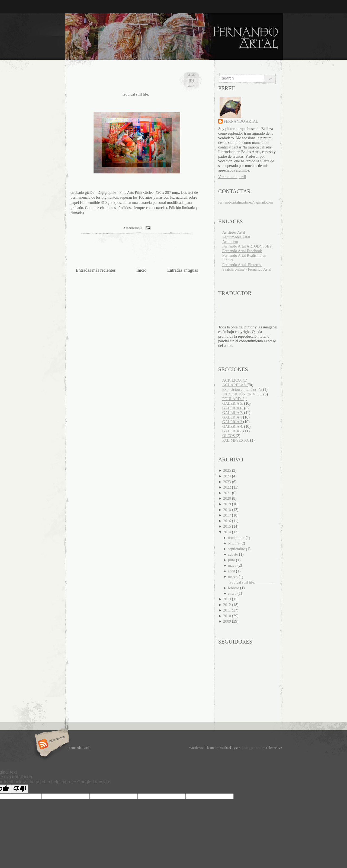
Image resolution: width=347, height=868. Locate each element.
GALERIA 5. (233, 403)
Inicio (141, 270)
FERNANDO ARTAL (241, 121)
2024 (227, 476)
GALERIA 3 (233, 422)
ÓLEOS (229, 436)
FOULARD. (232, 399)
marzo (233, 577)
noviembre (237, 538)
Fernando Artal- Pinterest (242, 265)
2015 (227, 526)
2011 (227, 610)
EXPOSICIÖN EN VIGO (243, 394)
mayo (233, 565)
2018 (227, 510)
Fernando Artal (79, 748)
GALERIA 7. (233, 413)
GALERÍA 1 (233, 417)
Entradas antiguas (183, 270)
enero (233, 593)
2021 (227, 493)
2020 (227, 498)
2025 (227, 470)
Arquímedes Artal (236, 237)
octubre (234, 543)
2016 (227, 521)
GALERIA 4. (233, 426)
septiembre (237, 549)
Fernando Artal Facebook (242, 251)
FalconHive (274, 748)
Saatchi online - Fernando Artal (247, 269)
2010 (227, 616)
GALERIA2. (233, 431)
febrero (234, 588)
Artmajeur (230, 242)
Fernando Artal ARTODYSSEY (247, 246)
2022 (227, 487)
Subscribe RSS (51, 745)
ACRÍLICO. (232, 380)
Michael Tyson (230, 748)
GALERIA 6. (233, 408)
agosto (234, 554)
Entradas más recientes (96, 270)
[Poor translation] (20, 789)
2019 (227, 504)
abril (232, 571)
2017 (227, 515)
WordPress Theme (202, 748)
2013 (227, 599)
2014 (227, 532)
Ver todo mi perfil (232, 177)
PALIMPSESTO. (236, 440)
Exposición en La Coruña (243, 389)
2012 (227, 605)
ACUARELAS (234, 385)
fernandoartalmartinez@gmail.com (245, 202)
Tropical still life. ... (251, 582)
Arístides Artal (234, 232)
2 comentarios (132, 228)
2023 (227, 482)
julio (232, 560)
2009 (227, 621)
